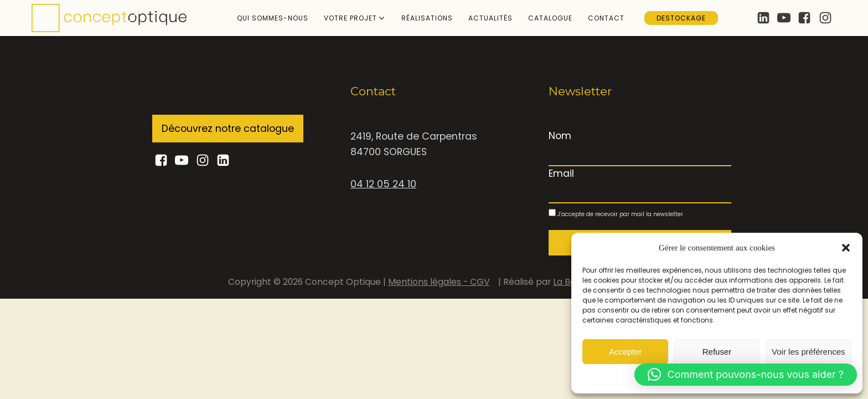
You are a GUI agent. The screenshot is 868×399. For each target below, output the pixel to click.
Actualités (490, 18)
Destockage (681, 18)
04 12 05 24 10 (383, 184)
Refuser (717, 352)
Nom (560, 136)
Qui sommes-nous (273, 18)
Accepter (625, 352)
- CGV (477, 282)
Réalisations (427, 18)
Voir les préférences (808, 352)
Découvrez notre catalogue (228, 129)
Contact (606, 18)
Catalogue (550, 18)
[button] (846, 248)
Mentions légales (426, 282)
